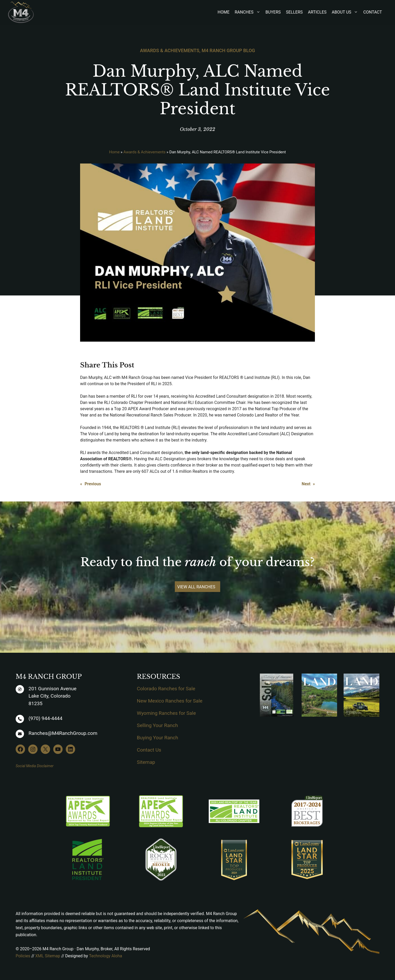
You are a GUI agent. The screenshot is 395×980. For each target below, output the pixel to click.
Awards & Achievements (170, 50)
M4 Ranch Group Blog (228, 50)
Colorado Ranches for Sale (166, 689)
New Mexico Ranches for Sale (170, 701)
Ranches (250, 12)
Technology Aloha (106, 956)
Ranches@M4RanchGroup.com (63, 733)
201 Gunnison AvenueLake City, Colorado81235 (52, 696)
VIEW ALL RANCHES (196, 587)
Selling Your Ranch (157, 725)
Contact (373, 12)
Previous (93, 484)
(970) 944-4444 (45, 718)
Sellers (294, 12)
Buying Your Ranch (158, 738)
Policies (23, 956)
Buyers (273, 12)
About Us (348, 12)
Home (223, 12)
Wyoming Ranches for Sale (166, 713)
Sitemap (146, 762)
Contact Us (149, 750)
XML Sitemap (48, 956)
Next (306, 484)
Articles (317, 12)
